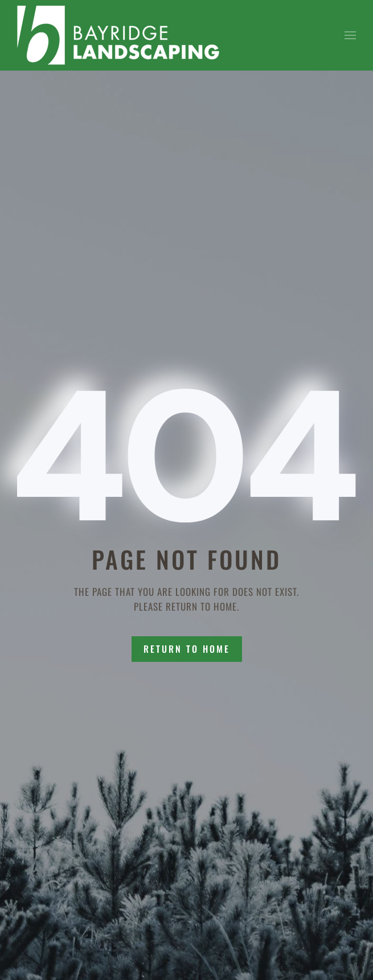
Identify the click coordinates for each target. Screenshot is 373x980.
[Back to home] (118, 35)
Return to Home (187, 649)
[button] (350, 35)
